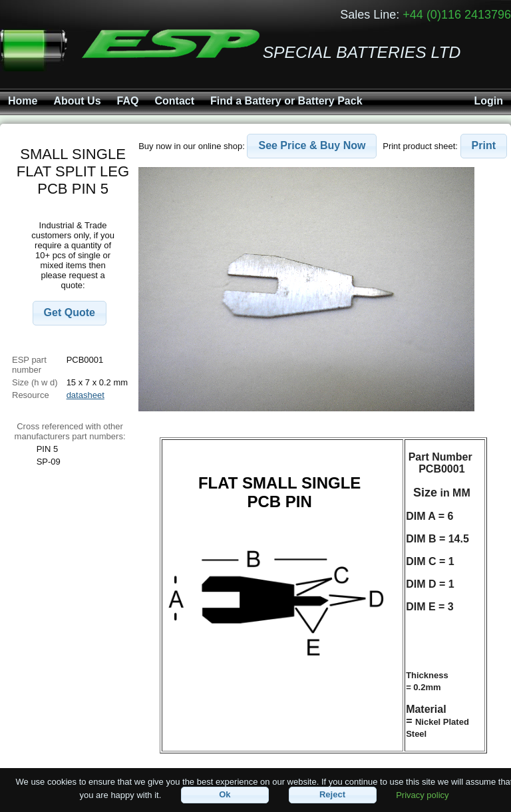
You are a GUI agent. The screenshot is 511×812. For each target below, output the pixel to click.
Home (23, 101)
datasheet (85, 395)
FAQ (128, 101)
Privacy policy (422, 794)
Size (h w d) (35, 382)
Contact (174, 101)
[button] (70, 313)
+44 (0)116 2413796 (457, 15)
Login (488, 101)
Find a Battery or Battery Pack (286, 101)
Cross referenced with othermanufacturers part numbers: (70, 431)
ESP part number (29, 365)
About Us (77, 101)
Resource (31, 395)
